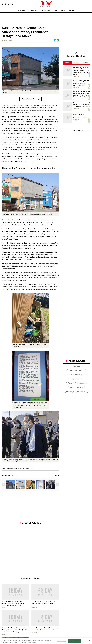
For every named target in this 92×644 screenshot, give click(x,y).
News (55, 10)
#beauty (71, 383)
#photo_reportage (76, 387)
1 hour (67, 63)
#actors (82, 383)
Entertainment (45, 10)
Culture (72, 10)
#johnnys (76, 375)
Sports (63, 10)
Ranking (34, 10)
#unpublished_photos (76, 371)
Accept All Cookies (75, 641)
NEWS (11, 41)
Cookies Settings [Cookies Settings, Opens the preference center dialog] (62, 641)
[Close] (89, 641)
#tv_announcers (76, 379)
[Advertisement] (30, 543)
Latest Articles (23, 10)
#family (69, 391)
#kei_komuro (82, 391)
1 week (86, 63)
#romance (76, 366)
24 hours (76, 63)
